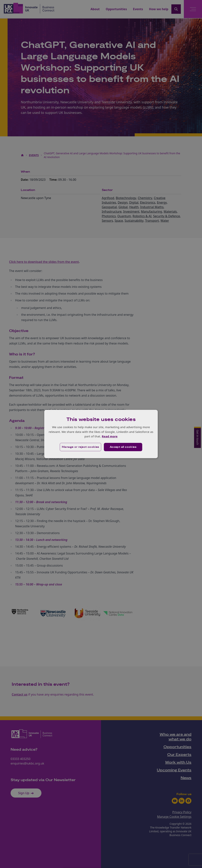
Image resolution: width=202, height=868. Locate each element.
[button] (80, 447)
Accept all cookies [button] (123, 447)
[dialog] (101, 434)
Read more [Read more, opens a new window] (110, 436)
